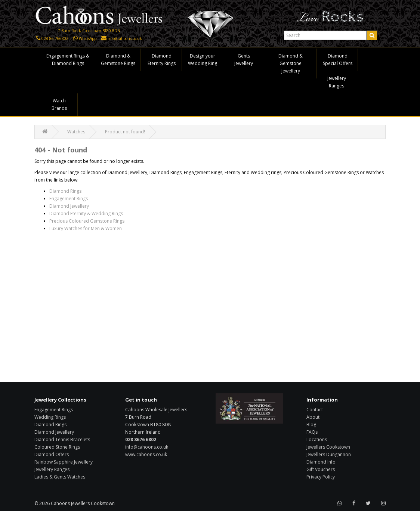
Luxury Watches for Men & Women (86, 228)
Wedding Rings (50, 417)
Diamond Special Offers (338, 60)
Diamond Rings (65, 191)
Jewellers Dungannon (329, 454)
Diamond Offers (52, 454)
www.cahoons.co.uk (146, 454)
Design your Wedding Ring (203, 60)
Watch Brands (59, 104)
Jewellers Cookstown (328, 447)
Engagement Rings (69, 199)
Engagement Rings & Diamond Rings (68, 60)
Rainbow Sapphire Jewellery (64, 462)
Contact (315, 410)
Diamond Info (321, 462)
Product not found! (125, 132)
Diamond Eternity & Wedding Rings (86, 213)
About (313, 417)
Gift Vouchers (321, 469)
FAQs (312, 432)
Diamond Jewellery (69, 206)
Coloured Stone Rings (57, 447)
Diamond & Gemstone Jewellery (291, 63)
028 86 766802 (55, 38)
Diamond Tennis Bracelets (62, 439)
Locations (317, 439)
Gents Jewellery (244, 60)
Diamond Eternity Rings (162, 60)
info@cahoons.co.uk (125, 38)
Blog (311, 425)
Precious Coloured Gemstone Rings (87, 221)
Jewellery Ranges (337, 82)
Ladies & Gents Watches (60, 477)
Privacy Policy (321, 477)
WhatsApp (88, 38)
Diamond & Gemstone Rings (118, 60)
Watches (76, 132)
